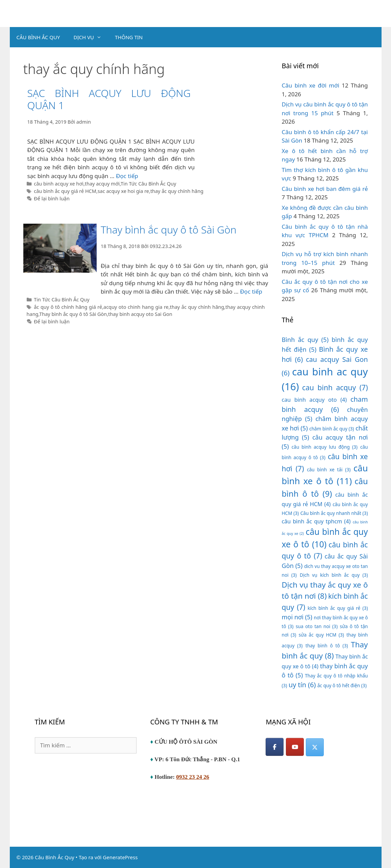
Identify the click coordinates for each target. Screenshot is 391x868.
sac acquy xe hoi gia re (123, 191)
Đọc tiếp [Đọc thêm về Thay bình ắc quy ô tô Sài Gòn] (251, 291)
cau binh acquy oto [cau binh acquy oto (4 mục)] (314, 400)
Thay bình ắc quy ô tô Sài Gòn (169, 230)
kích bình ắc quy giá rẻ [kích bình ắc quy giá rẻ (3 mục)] (338, 608)
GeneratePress (120, 857)
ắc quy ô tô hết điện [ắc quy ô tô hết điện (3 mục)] (342, 685)
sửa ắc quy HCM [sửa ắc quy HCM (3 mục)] (321, 635)
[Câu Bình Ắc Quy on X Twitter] (315, 747)
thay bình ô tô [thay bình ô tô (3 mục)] (327, 646)
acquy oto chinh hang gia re (136, 307)
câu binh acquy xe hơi (59, 184)
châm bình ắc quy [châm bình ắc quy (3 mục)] (332, 429)
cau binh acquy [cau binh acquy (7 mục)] (335, 387)
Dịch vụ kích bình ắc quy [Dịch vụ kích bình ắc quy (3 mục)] (334, 575)
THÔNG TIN (129, 37)
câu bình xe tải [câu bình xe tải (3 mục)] (329, 469)
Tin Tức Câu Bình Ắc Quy (148, 184)
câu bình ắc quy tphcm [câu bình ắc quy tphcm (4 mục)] (316, 521)
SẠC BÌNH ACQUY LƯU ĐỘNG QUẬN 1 (109, 99)
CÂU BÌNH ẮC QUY (38, 37)
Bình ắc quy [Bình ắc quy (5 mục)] (305, 340)
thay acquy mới (102, 184)
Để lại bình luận (52, 199)
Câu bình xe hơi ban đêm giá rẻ (325, 189)
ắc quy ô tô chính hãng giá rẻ (68, 307)
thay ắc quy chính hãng (177, 191)
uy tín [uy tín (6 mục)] (302, 685)
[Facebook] (275, 747)
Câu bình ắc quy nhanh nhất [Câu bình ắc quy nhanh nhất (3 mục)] (334, 513)
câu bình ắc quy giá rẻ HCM (65, 191)
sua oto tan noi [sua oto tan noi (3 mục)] (317, 626)
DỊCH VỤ (91, 37)
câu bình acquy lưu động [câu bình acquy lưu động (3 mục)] (325, 447)
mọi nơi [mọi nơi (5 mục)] (297, 617)
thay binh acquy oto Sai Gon (140, 314)
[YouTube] (295, 747)
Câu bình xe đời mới (311, 85)
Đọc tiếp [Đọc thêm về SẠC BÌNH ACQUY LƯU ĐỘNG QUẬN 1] (127, 176)
